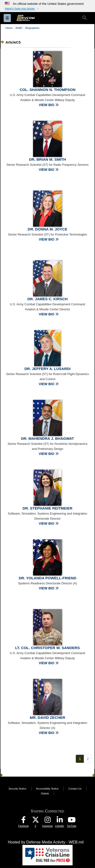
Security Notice (17, 789)
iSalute (45, 793)
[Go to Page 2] (88, 759)
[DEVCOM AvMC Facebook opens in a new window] (23, 821)
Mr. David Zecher (48, 718)
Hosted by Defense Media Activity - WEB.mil (46, 842)
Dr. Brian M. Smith (47, 159)
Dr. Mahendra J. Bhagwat (47, 438)
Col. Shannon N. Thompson (47, 90)
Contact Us (75, 789)
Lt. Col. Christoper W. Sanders (47, 648)
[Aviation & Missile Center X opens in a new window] (35, 821)
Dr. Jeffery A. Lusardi (48, 369)
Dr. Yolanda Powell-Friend (48, 578)
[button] (22, 9)
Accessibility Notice (47, 789)
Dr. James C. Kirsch (48, 299)
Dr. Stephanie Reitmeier (48, 508)
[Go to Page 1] (80, 759)
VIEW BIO (49, 105)
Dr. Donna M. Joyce (47, 229)
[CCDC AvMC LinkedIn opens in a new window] (60, 821)
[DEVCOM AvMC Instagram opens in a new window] (47, 821)
